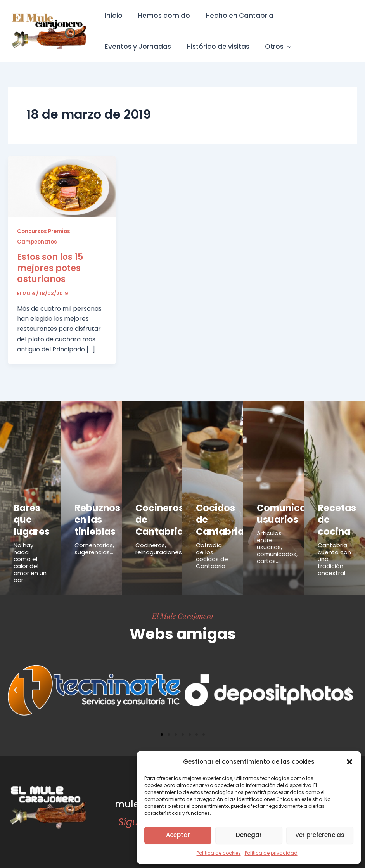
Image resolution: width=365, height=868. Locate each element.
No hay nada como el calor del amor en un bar (30, 552)
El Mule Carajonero (182, 605)
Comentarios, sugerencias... (94, 538)
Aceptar (178, 835)
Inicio (112, 16)
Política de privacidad (271, 853)
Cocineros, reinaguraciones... (160, 538)
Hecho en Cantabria (234, 16)
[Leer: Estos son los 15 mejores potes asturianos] (62, 186)
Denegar (249, 835)
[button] (349, 762)
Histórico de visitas (135, 47)
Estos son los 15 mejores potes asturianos (50, 268)
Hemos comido (161, 16)
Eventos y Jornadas (314, 16)
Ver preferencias (320, 835)
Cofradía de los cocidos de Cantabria (212, 545)
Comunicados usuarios (281, 510)
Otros (193, 47)
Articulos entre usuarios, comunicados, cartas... (277, 540)
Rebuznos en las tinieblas (91, 515)
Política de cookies (219, 853)
